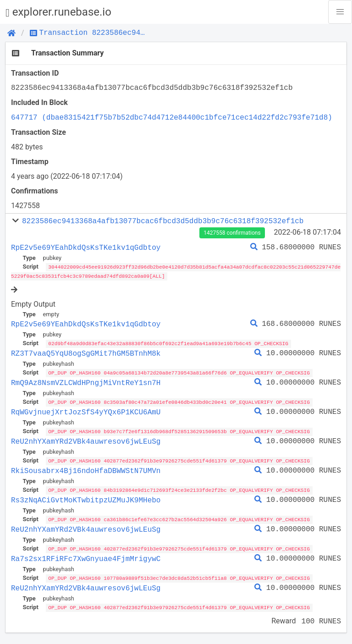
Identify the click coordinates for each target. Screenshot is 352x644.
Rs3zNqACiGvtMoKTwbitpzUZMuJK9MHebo (86, 498)
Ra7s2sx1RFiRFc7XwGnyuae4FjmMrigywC (86, 556)
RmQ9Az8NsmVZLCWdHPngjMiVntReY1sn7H (86, 382)
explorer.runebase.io (58, 12)
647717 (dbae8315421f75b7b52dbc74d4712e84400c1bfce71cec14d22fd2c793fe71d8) (172, 117)
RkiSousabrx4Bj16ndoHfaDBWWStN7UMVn (86, 469)
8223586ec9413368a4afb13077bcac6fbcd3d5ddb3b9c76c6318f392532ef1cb (163, 221)
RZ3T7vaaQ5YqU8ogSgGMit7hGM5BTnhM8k (86, 352)
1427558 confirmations (232, 233)
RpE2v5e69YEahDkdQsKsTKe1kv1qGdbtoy (86, 248)
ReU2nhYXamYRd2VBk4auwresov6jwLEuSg (86, 440)
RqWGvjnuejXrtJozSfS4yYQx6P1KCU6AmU (86, 411)
